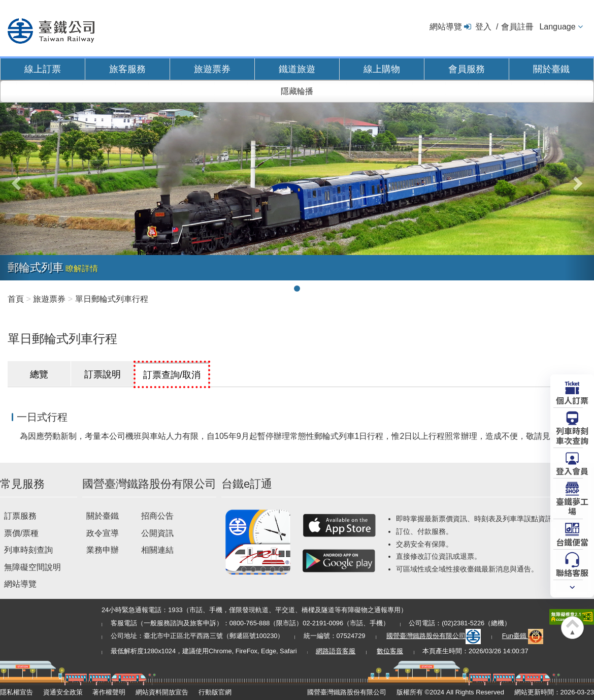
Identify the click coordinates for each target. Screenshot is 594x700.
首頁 (16, 299)
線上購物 (382, 69)
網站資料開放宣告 (162, 692)
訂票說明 (103, 374)
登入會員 (572, 470)
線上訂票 (43, 69)
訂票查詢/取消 (172, 375)
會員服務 (467, 69)
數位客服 (390, 651)
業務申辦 (103, 550)
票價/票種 (21, 533)
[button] (15, 180)
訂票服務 (20, 516)
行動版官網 (215, 692)
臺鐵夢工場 (572, 506)
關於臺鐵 (551, 69)
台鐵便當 (572, 542)
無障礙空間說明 (32, 567)
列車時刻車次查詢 (572, 435)
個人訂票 (572, 400)
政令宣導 (103, 533)
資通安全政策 (63, 692)
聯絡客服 (572, 572)
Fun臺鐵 (523, 636)
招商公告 (157, 516)
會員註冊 (517, 27)
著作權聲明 (109, 692)
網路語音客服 (336, 651)
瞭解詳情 (82, 268)
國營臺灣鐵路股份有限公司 (434, 636)
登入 (483, 27)
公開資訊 (157, 533)
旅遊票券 (212, 69)
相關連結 (157, 550)
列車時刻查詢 (28, 550)
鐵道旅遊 (297, 69)
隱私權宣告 (16, 692)
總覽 (39, 374)
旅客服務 (127, 69)
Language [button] (557, 27)
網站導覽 (446, 27)
